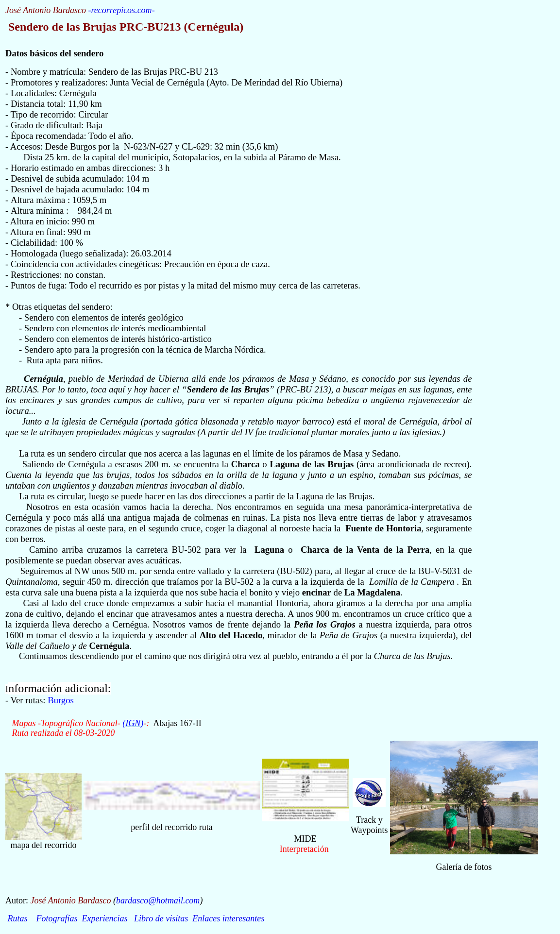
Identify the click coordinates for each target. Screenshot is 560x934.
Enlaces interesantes (228, 918)
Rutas (18, 918)
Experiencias (105, 918)
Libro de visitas (161, 918)
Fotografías (57, 918)
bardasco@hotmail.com (158, 900)
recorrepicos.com (121, 10)
